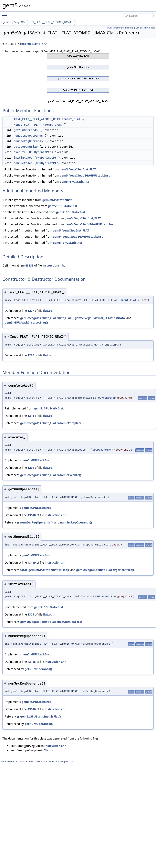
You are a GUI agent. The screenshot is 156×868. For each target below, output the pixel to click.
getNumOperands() (38, 669)
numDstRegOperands (28, 136)
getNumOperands (26, 130)
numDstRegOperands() (36, 522)
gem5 (6, 22)
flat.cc (47, 311)
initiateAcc (23, 158)
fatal (23, 570)
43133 (29, 265)
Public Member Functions (120, 28)
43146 (32, 709)
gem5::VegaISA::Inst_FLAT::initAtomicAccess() (52, 622)
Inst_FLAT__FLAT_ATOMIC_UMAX (51, 22)
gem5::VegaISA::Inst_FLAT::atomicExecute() (51, 475)
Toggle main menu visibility (6, 14)
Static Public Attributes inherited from (44, 212)
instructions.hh (32, 44)
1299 (31, 468)
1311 (31, 416)
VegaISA (20, 22)
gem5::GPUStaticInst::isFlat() (49, 570)
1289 (31, 355)
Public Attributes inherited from (40, 206)
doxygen (63, 761)
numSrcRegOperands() (76, 522)
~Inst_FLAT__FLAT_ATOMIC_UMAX (38, 125)
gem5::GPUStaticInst (74, 182)
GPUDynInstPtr (40, 152)
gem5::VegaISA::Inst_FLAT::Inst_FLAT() (47, 318)
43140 (32, 515)
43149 (32, 562)
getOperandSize (26, 147)
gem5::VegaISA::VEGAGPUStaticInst (85, 175)
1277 (31, 311)
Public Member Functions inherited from (49, 169)
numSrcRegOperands (28, 141)
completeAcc (23, 163)
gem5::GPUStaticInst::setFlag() (26, 322)
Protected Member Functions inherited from (52, 218)
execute (20, 152)
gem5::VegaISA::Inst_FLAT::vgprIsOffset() (105, 570)
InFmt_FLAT (72, 119)
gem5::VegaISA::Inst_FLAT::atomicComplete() (52, 423)
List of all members (145, 28)
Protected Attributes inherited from (46, 230)
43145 (32, 662)
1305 (31, 614)
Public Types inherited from (37, 200)
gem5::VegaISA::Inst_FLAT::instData (100, 318)
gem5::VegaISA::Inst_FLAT (78, 169)
